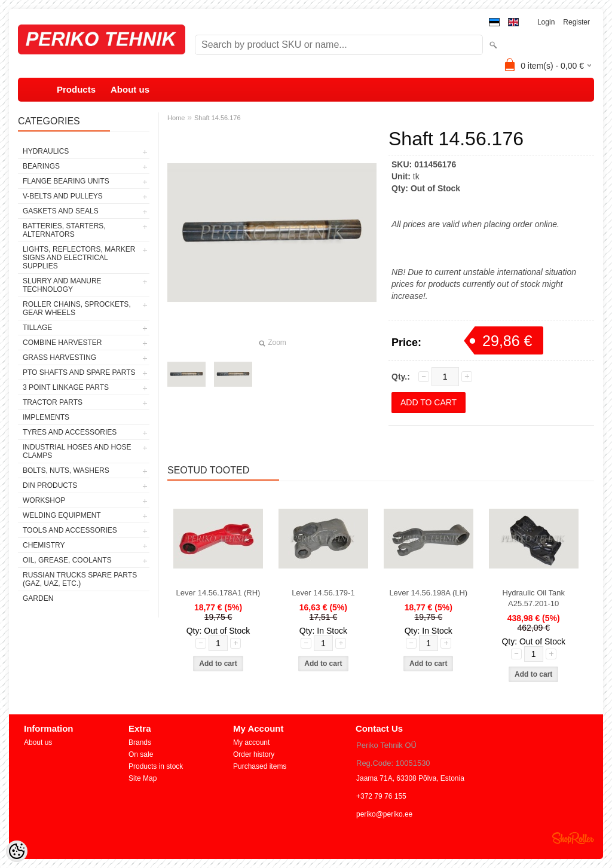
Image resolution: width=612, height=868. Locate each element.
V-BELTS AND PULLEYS (63, 196)
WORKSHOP (44, 500)
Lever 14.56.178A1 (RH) (218, 593)
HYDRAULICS (46, 151)
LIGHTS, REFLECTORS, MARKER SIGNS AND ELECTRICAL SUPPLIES (79, 258)
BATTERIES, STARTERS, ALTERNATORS (64, 230)
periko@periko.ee (384, 814)
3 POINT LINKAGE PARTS (66, 387)
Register (576, 22)
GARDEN (38, 598)
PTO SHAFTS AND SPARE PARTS (79, 372)
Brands (140, 742)
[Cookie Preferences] (17, 851)
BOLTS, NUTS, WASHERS (66, 470)
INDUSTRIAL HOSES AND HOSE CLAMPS (77, 451)
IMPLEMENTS (46, 417)
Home (176, 118)
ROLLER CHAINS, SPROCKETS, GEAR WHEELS (77, 308)
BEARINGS (41, 166)
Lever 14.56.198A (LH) (428, 593)
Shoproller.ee (573, 838)
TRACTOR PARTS (53, 402)
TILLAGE (37, 328)
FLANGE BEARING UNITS (66, 181)
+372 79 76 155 (381, 796)
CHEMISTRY (44, 545)
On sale (141, 754)
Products (76, 89)
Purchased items (260, 766)
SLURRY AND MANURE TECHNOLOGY (62, 285)
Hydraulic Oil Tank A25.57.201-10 (533, 598)
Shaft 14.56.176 (218, 118)
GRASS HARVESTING (59, 357)
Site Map (143, 778)
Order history (254, 754)
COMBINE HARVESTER (62, 343)
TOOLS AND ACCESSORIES (70, 530)
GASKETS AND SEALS (61, 211)
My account (251, 742)
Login (546, 22)
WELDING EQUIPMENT (62, 515)
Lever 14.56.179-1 (323, 593)
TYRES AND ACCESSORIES (70, 432)
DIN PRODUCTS (50, 485)
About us (130, 89)
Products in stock (156, 766)
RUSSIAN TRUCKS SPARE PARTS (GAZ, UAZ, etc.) (80, 579)
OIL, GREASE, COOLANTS (67, 560)
